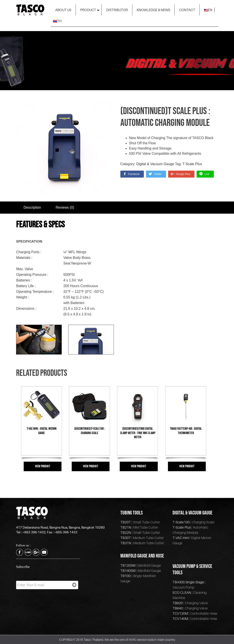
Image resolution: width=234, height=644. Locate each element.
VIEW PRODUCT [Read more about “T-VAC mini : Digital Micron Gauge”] (43, 466)
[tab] (32, 208)
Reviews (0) (65, 207)
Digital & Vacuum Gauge (155, 164)
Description (32, 207)
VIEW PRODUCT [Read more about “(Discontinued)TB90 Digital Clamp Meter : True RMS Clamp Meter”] (139, 466)
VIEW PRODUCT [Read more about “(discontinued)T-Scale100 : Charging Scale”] (91, 466)
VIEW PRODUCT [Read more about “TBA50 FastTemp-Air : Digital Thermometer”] (187, 466)
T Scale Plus (192, 164)
